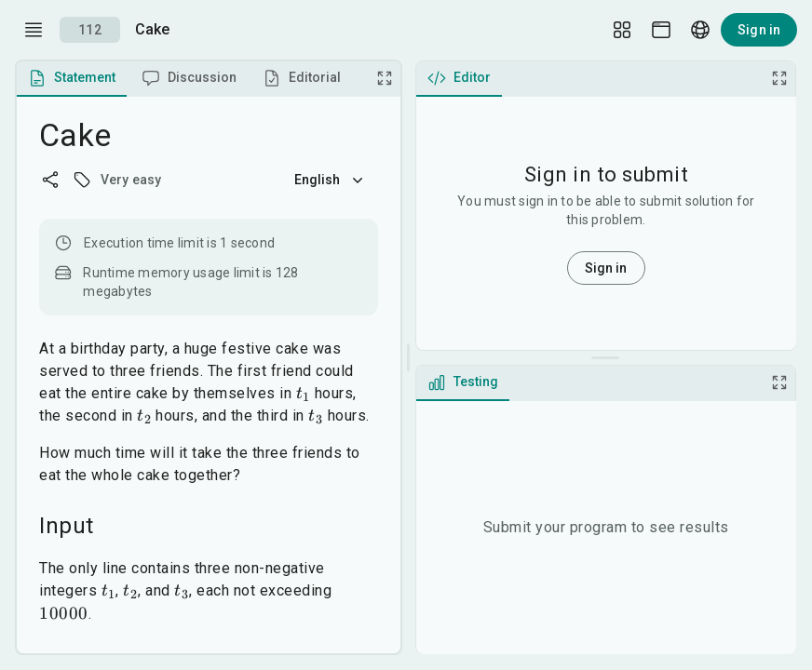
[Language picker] (700, 30)
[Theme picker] (661, 30)
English (331, 180)
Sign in (759, 30)
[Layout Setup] (622, 30)
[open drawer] (34, 30)
